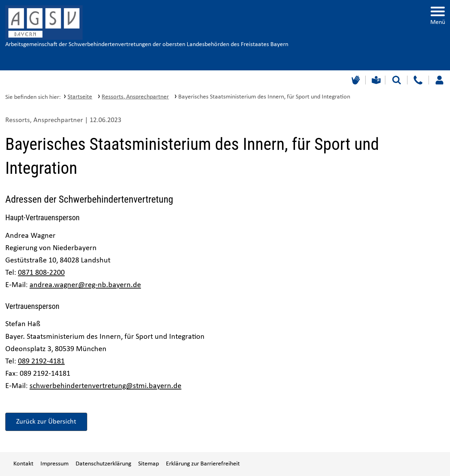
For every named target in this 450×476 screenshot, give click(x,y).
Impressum (54, 464)
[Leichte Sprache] (375, 80)
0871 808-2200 (41, 273)
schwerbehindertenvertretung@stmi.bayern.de (105, 386)
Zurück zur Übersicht (46, 422)
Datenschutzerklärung (103, 464)
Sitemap (149, 464)
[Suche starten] (397, 80)
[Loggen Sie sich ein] (439, 80)
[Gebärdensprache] (355, 80)
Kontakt (23, 464)
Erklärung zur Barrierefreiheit (203, 464)
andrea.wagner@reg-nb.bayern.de (85, 285)
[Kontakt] (418, 80)
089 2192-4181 (41, 361)
